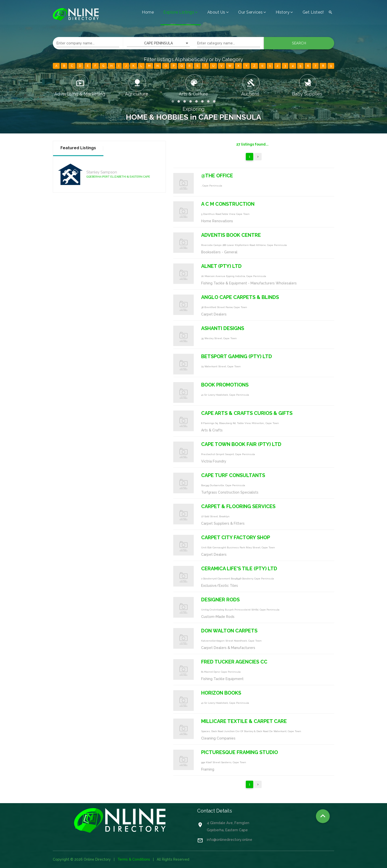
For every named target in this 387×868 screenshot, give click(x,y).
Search (299, 43)
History (284, 12)
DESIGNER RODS (220, 600)
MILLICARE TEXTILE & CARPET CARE (244, 721)
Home (148, 12)
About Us (218, 12)
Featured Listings (78, 148)
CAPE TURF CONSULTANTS (233, 475)
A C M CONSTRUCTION (228, 204)
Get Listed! (313, 12)
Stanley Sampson (102, 172)
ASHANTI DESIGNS (223, 328)
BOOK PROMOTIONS (225, 385)
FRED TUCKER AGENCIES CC (234, 662)
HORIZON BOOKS (221, 693)
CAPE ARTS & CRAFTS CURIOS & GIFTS (247, 413)
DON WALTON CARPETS (229, 631)
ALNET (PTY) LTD (221, 266)
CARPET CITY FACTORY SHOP (236, 537)
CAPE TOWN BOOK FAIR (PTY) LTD (241, 444)
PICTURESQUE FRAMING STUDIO (240, 752)
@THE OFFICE (217, 176)
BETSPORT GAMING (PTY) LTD (237, 356)
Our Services (252, 12)
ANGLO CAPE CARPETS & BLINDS (240, 297)
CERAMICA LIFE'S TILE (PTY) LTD (239, 569)
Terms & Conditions (134, 859)
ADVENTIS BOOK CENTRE (231, 235)
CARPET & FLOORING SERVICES (238, 506)
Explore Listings (181, 12)
